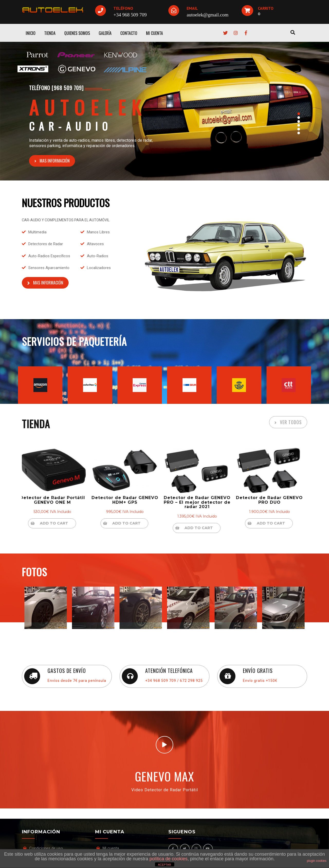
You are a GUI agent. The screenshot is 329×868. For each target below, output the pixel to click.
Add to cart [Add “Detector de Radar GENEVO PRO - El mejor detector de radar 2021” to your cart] (202, 528)
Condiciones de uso (46, 848)
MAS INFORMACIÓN (55, 161)
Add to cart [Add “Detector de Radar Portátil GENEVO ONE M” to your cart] (58, 523)
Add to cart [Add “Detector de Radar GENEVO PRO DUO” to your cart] (275, 523)
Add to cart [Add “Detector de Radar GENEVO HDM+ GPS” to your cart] (130, 523)
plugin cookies (317, 861)
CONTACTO (129, 33)
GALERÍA (105, 33)
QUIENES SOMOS (77, 33)
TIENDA (50, 33)
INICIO (31, 33)
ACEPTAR (164, 865)
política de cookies (168, 859)
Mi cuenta (111, 848)
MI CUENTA (154, 33)
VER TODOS (291, 422)
